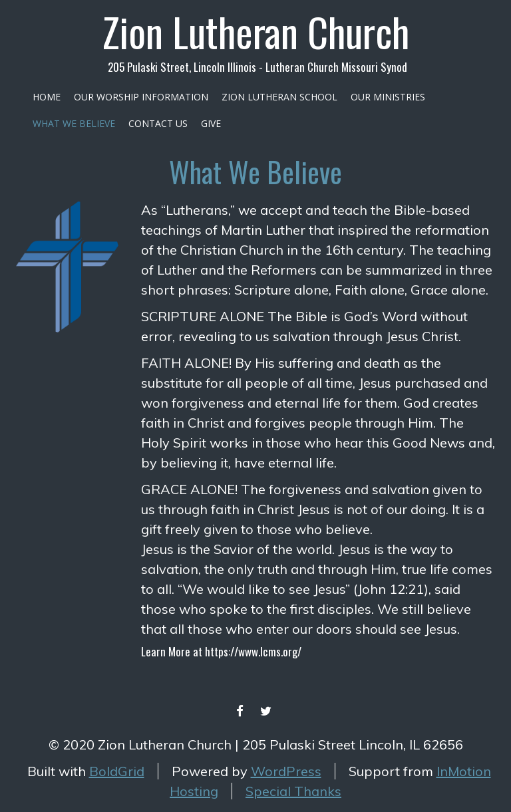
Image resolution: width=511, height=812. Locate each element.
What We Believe (74, 123)
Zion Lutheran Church (256, 31)
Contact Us (158, 123)
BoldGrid (117, 771)
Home (47, 97)
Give (211, 123)
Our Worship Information (141, 97)
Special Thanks (293, 791)
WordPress (286, 771)
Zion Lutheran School (279, 97)
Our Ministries (388, 97)
